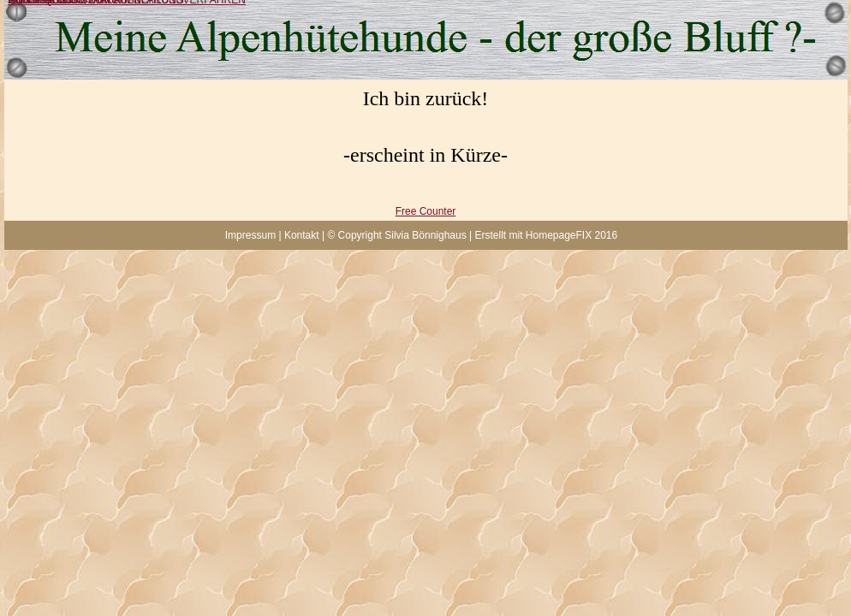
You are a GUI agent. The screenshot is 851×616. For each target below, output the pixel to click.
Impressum (250, 235)
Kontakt (302, 235)
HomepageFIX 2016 (571, 235)
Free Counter (426, 211)
